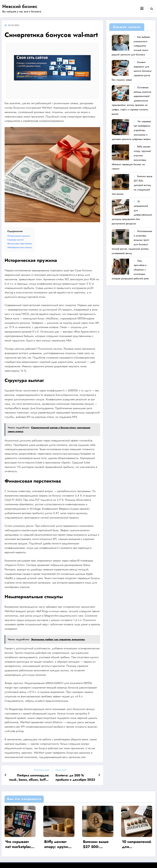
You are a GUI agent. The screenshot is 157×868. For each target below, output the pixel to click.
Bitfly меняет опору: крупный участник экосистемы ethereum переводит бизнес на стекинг (59, 844)
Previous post (42, 770)
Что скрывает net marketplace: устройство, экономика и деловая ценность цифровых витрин (20, 844)
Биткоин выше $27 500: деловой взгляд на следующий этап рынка (98, 844)
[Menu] (142, 8)
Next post (61, 770)
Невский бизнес (20, 6)
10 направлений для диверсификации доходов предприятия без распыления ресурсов (137, 844)
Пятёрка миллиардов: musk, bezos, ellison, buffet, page (29, 778)
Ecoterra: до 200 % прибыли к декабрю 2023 (75, 778)
